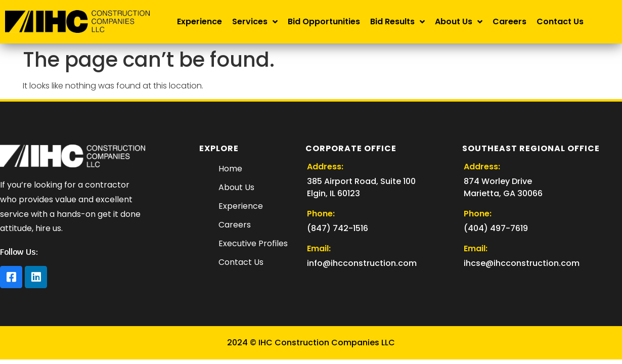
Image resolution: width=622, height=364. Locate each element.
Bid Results (397, 22)
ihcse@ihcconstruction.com (522, 263)
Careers (509, 21)
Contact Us (560, 21)
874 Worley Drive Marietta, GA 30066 (503, 187)
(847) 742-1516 (338, 228)
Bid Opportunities (324, 21)
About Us (459, 22)
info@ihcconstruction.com (362, 263)
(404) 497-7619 (496, 228)
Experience (199, 21)
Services (255, 22)
